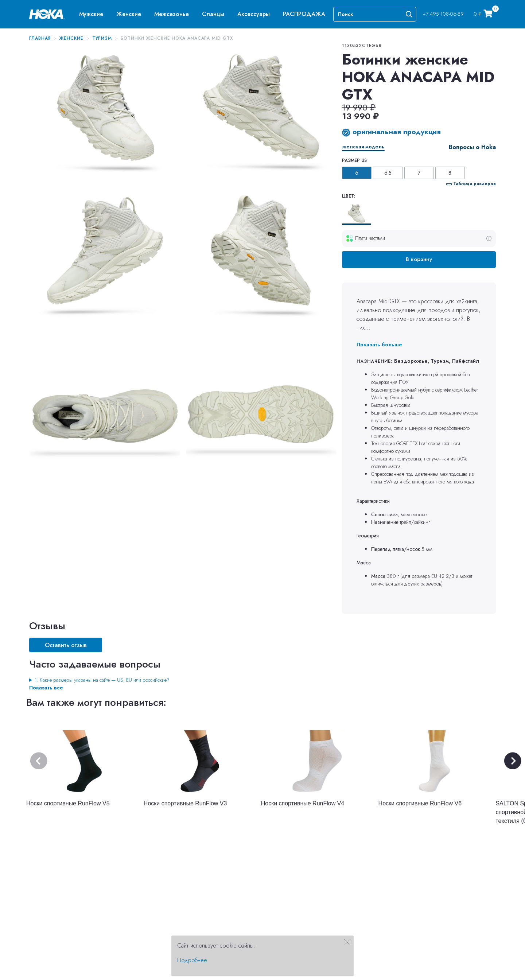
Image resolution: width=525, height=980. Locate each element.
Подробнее (192, 960)
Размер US (354, 160)
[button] (91, 14)
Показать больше (379, 345)
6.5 (388, 173)
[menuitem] (91, 14)
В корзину (419, 259)
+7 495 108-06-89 (443, 14)
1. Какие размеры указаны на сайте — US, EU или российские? (102, 680)
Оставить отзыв (66, 645)
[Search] (375, 14)
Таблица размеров (471, 184)
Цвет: (349, 196)
